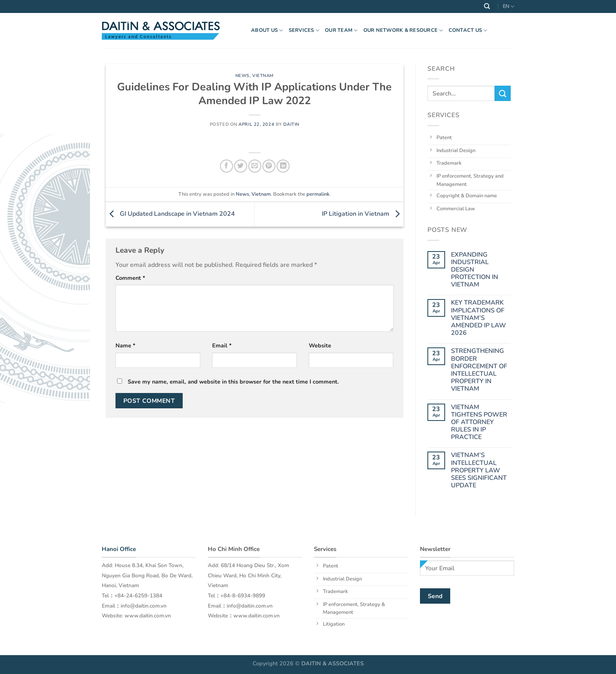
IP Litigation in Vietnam (363, 214)
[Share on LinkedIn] (283, 166)
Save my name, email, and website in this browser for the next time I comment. (233, 382)
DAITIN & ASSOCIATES (333, 663)
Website (320, 345)
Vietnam (263, 76)
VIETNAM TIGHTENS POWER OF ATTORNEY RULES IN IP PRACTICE (479, 422)
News (242, 76)
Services (304, 30)
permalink (318, 194)
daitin (291, 124)
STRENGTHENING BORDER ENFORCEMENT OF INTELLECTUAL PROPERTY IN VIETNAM (479, 370)
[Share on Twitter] (241, 166)
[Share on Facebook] (226, 166)
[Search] (487, 6)
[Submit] (502, 93)
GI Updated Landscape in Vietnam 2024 (170, 214)
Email (222, 345)
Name (126, 345)
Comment (130, 278)
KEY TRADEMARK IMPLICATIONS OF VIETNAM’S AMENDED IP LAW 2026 (478, 318)
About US (267, 30)
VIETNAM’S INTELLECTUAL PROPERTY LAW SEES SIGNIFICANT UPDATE (478, 470)
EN (509, 6)
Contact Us (468, 30)
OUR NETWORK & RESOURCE (403, 30)
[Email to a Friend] (255, 166)
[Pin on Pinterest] (269, 166)
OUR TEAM (341, 30)
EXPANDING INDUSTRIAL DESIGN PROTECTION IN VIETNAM (474, 270)
